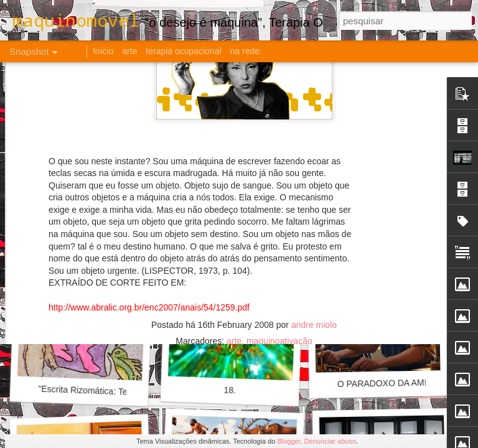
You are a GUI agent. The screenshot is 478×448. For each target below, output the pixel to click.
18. (230, 390)
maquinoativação (279, 172)
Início (103, 51)
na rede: (246, 51)
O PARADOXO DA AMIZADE (394, 383)
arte (234, 172)
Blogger (288, 441)
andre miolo (314, 156)
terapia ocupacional (183, 51)
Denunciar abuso (330, 441)
